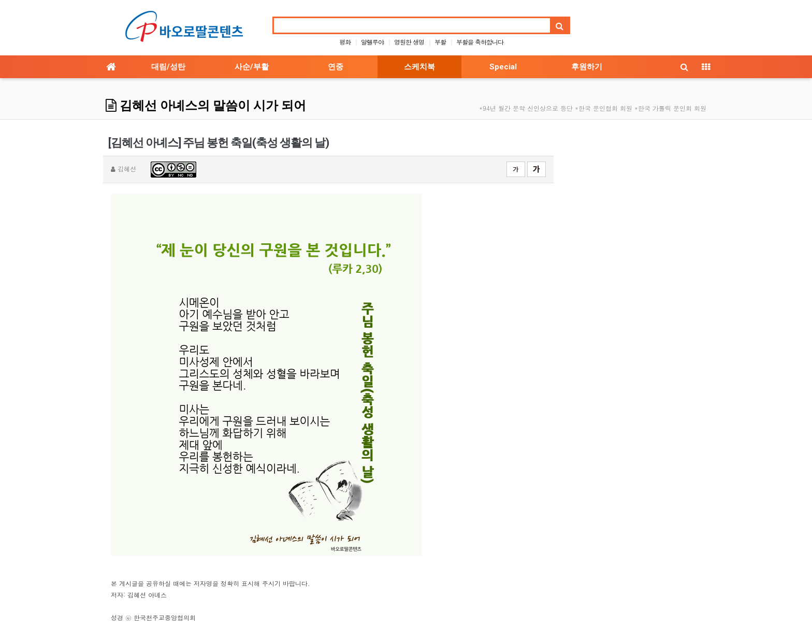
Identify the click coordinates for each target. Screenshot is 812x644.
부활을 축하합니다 (480, 42)
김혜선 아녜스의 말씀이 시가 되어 (206, 106)
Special (503, 67)
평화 (345, 42)
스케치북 (419, 67)
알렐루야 (372, 42)
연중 (336, 67)
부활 (440, 42)
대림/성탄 (168, 67)
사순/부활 (252, 67)
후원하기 (587, 67)
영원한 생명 (409, 42)
